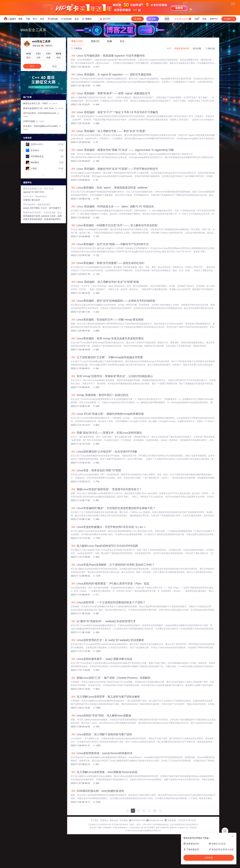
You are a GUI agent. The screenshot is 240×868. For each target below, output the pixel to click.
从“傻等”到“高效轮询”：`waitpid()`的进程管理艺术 (103, 655)
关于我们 (95, 854)
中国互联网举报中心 (121, 861)
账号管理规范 (150, 861)
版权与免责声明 (162, 861)
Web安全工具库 (34, 64)
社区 (42, 53)
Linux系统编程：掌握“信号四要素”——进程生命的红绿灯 (108, 297)
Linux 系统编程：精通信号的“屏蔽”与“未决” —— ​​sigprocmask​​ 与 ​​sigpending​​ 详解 (122, 184)
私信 (55, 100)
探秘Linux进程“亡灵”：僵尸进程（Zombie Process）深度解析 (111, 712)
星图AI (87, 53)
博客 (20, 53)
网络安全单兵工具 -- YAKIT (40, 137)
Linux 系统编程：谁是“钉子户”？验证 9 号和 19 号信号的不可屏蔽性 (115, 146)
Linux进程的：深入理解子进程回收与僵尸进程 (101, 768)
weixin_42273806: (32, 242)
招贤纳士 (104, 854)
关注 (32, 100)
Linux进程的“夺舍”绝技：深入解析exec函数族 (101, 749)
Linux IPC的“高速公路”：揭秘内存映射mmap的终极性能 (107, 448)
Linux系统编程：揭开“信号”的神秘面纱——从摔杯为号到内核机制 (113, 335)
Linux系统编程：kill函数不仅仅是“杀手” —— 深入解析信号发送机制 (114, 259)
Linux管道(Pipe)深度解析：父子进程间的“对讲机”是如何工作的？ (113, 598)
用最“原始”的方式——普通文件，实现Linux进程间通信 (106, 467)
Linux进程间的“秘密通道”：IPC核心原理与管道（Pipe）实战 (110, 617)
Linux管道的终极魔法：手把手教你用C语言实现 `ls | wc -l (108, 561)
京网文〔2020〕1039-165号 (140, 858)
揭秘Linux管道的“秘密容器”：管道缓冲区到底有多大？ (106, 523)
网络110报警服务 (105, 861)
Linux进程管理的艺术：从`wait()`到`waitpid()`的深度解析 (108, 674)
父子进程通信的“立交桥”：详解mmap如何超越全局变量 (107, 391)
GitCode (53, 52)
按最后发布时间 (182, 82)
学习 (35, 53)
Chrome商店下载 (137, 861)
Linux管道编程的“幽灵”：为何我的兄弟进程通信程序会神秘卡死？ (113, 542)
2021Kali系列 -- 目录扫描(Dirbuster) (41, 149)
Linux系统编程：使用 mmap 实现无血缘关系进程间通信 (107, 372)
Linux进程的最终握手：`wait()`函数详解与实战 (101, 693)
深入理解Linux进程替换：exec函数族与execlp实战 (104, 806)
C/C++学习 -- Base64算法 (35, 230)
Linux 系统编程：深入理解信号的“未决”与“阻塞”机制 (105, 316)
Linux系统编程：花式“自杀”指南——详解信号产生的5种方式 (110, 278)
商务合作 (114, 854)
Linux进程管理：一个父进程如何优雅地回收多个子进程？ (108, 636)
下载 (28, 53)
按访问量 (197, 82)
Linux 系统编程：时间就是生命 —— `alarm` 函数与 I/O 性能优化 (112, 240)
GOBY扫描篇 (34, 155)
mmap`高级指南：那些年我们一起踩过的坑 (100, 429)
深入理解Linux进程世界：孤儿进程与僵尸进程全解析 (105, 730)
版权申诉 (173, 861)
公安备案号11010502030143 (99, 858)
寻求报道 (124, 854)
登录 (167, 53)
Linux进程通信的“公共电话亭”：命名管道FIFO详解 (104, 485)
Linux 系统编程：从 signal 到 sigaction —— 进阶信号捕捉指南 (111, 108)
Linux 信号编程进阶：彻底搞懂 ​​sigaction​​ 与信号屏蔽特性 (108, 89)
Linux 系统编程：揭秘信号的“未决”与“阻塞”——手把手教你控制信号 (114, 203)
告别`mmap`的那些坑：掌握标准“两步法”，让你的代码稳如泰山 (112, 410)
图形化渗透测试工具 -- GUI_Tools (43, 142)
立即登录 (209, 858)
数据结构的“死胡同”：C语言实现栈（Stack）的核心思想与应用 (43, 246)
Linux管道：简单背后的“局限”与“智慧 (96, 504)
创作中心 (214, 53)
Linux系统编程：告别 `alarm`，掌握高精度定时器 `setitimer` (110, 221)
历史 (204, 53)
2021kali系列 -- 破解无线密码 (37, 238)
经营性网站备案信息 (161, 858)
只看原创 (76, 82)
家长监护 (93, 861)
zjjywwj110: (29, 226)
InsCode (66, 53)
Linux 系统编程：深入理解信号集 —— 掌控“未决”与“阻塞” (108, 165)
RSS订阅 (210, 82)
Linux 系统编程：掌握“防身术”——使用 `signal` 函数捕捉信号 (111, 127)
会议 (77, 53)
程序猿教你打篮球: (32, 250)
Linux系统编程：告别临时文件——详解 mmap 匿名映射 (107, 353)
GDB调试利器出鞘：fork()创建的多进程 (97, 825)
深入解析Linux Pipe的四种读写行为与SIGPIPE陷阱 (104, 580)
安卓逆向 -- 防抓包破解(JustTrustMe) (42, 162)
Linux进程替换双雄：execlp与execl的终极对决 (102, 787)
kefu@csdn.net (156, 854)
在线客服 (172, 854)
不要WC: (27, 234)
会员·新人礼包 (183, 52)
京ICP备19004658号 (120, 858)
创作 (229, 53)
